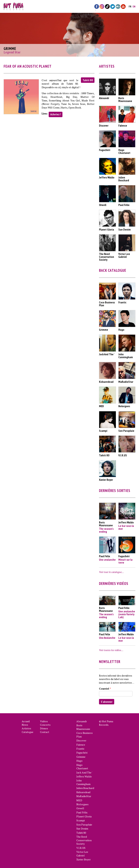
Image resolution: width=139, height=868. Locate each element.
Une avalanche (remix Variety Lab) (127, 614)
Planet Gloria (84, 816)
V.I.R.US (81, 848)
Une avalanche (107, 560)
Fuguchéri (82, 753)
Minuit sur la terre (125, 561)
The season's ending (106, 530)
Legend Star (12, 52)
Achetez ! (56, 114)
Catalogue (28, 732)
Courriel (105, 689)
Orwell (80, 808)
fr (130, 7)
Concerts (45, 725)
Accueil (26, 721)
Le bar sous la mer (126, 527)
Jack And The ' (84, 772)
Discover (81, 740)
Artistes (26, 728)
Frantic (80, 749)
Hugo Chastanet (82, 767)
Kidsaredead (83, 792)
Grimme (81, 757)
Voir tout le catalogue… (111, 572)
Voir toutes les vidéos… (111, 650)
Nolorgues (82, 804)
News (25, 725)
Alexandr (82, 721)
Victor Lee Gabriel (82, 854)
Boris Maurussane (83, 727)
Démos (44, 728)
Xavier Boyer (84, 859)
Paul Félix (82, 812)
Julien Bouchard (85, 788)
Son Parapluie (84, 825)
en (134, 7)
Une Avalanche (107, 638)
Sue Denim (82, 828)
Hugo (79, 761)
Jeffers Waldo (84, 776)
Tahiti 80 (88, 80)
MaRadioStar (84, 796)
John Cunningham (83, 782)
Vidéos (44, 721)
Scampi (81, 820)
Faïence (81, 745)
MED (79, 800)
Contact (45, 732)
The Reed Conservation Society (84, 840)
